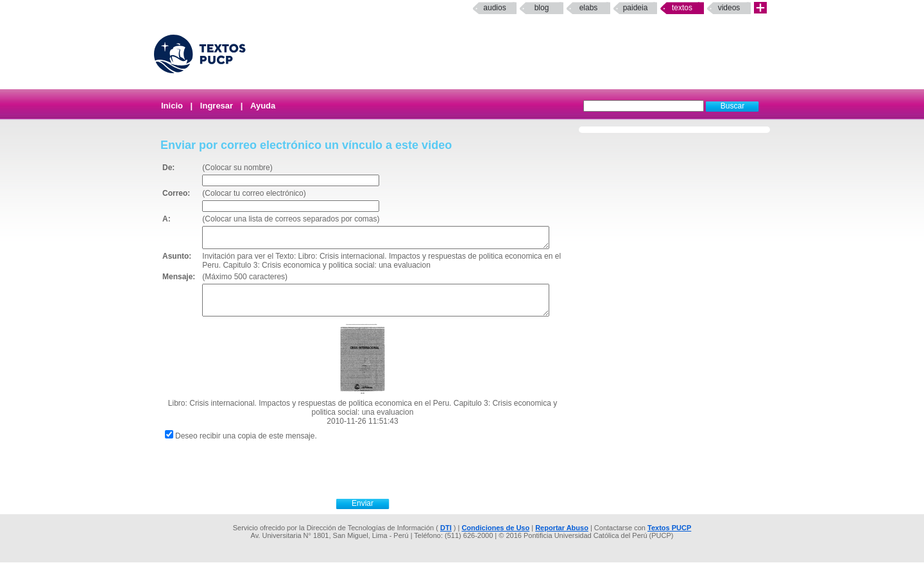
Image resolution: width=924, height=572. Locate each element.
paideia (636, 8)
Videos (729, 8)
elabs (589, 8)
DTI (446, 537)
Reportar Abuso (562, 537)
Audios (494, 8)
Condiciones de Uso (495, 537)
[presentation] (377, 478)
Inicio (172, 106)
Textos (682, 8)
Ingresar (217, 106)
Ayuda (263, 106)
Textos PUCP (669, 537)
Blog (542, 8)
